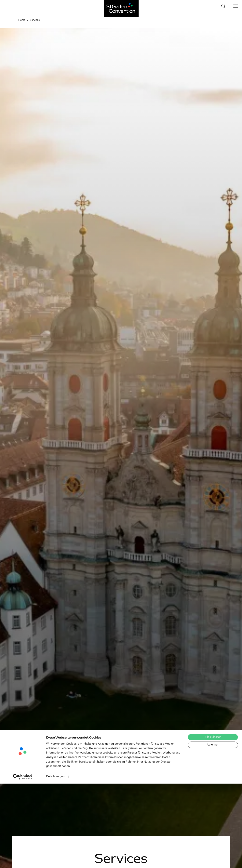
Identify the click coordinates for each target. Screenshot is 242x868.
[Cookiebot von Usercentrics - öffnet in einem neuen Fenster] (23, 861)
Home (22, 20)
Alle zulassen (213, 822)
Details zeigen (55, 861)
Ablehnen (213, 829)
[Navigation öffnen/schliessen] (236, 6)
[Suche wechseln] (223, 6)
